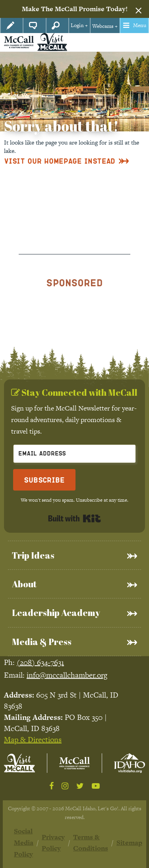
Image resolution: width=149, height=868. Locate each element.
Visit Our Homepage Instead (60, 161)
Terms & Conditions (91, 843)
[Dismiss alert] (138, 9)
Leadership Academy (56, 613)
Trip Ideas (33, 555)
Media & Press (42, 642)
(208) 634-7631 (40, 662)
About (24, 584)
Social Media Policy (24, 843)
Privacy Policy (53, 843)
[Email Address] (74, 454)
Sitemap (129, 843)
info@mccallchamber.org (67, 675)
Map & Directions (33, 740)
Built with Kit (74, 518)
